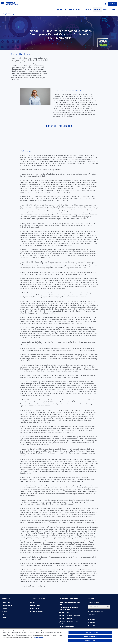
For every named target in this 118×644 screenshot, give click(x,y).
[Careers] (42, 603)
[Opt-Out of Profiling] (70, 618)
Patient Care (62, 9)
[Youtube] (92, 626)
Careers (114, 9)
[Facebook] (92, 623)
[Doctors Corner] (42, 606)
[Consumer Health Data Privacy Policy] (70, 622)
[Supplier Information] (42, 612)
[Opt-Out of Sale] (70, 612)
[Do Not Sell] (70, 603)
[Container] (113, 4)
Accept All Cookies (90, 641)
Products (88, 9)
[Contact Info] (95, 611)
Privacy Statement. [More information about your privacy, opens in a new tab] (38, 637)
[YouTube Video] (79, 68)
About (105, 9)
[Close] (115, 636)
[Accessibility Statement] (70, 626)
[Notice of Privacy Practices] (70, 608)
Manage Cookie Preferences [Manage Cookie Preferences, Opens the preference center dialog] (90, 632)
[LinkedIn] (92, 620)
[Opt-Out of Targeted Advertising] (70, 615)
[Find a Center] (42, 609)
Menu (112, 4)
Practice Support (75, 9)
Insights (97, 9)
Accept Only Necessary (90, 636)
